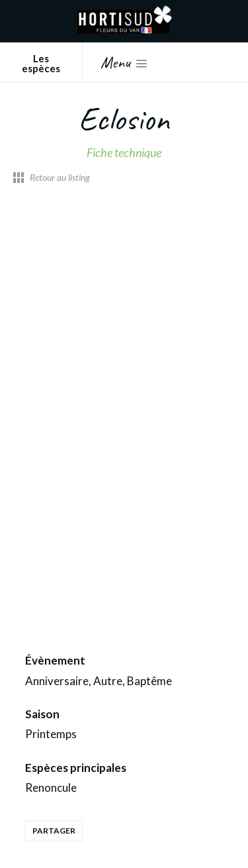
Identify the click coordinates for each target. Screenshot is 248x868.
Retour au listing (60, 178)
